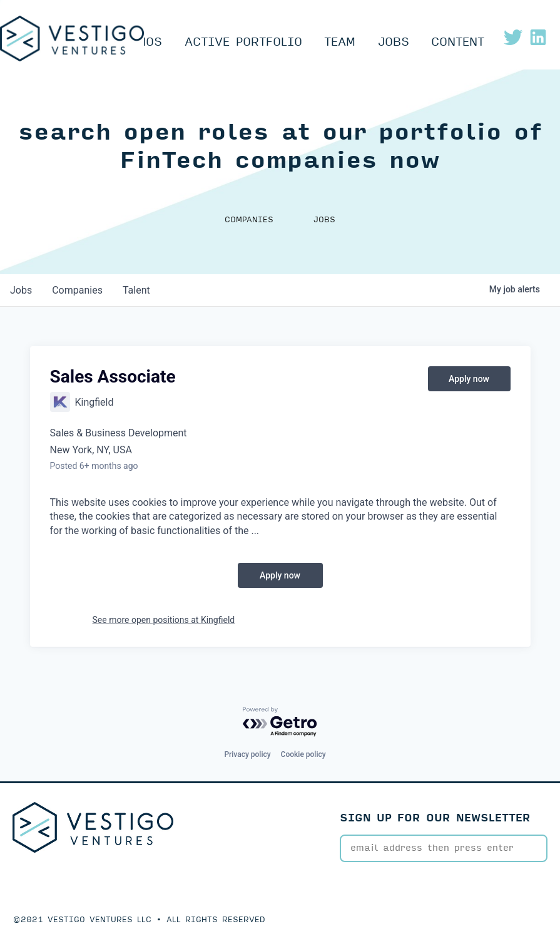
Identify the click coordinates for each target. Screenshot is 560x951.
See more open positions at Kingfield (164, 620)
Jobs (394, 42)
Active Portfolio (243, 42)
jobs (21, 290)
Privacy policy (247, 754)
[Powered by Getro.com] (280, 722)
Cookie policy (303, 754)
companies (77, 290)
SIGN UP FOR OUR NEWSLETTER (435, 818)
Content (458, 42)
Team (340, 42)
